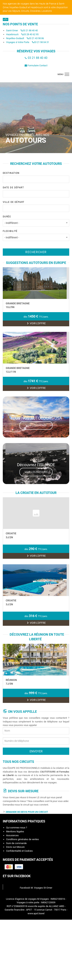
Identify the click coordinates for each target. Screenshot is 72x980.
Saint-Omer (12, 55)
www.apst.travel (36, 970)
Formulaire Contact (36, 90)
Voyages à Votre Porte (18, 66)
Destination (36, 202)
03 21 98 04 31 (41, 66)
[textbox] (21, 203)
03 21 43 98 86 (35, 62)
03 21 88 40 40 (29, 55)
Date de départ (36, 216)
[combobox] (36, 204)
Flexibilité (36, 260)
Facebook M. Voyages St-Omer (36, 944)
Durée (36, 245)
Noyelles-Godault (15, 62)
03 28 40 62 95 (30, 59)
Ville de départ (36, 231)
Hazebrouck (12, 59)
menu (60, 99)
